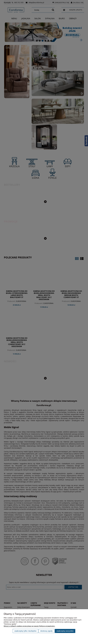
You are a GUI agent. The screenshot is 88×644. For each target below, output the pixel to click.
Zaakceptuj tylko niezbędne (25, 631)
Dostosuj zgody (46, 631)
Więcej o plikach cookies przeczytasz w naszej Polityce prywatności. (29, 626)
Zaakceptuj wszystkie (65, 631)
